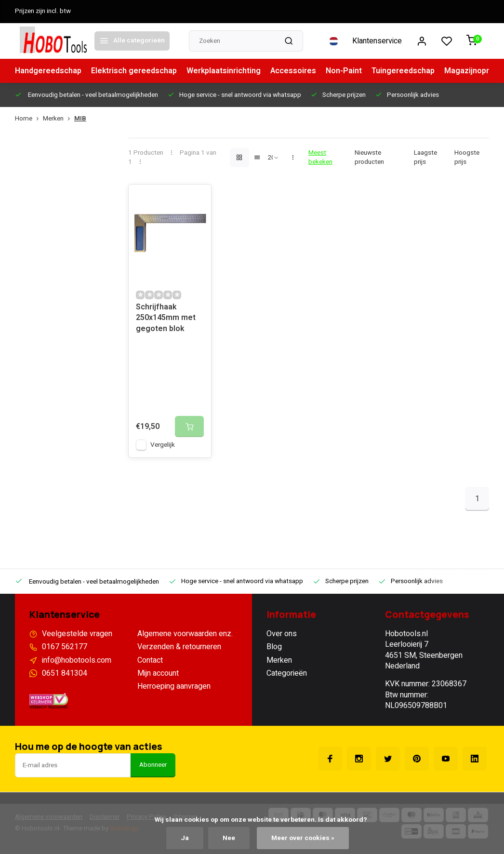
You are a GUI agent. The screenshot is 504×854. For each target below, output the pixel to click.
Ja (185, 838)
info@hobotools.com (77, 660)
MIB (80, 119)
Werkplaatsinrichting (224, 71)
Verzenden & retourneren (179, 647)
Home (29, 119)
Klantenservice (377, 41)
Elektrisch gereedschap (134, 71)
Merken (59, 119)
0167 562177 (65, 647)
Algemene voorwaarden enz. (185, 634)
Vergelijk (163, 445)
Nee (229, 838)
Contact (150, 660)
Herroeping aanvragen (174, 686)
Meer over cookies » (303, 838)
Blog (274, 647)
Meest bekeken (320, 158)
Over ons (282, 634)
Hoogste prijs (467, 158)
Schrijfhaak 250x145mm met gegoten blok (166, 318)
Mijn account (158, 673)
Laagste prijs (425, 158)
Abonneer (153, 765)
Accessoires (293, 71)
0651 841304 (65, 673)
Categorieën (287, 673)
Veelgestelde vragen (77, 634)
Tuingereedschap (403, 71)
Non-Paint (344, 71)
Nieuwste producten (369, 158)
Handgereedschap (48, 71)
